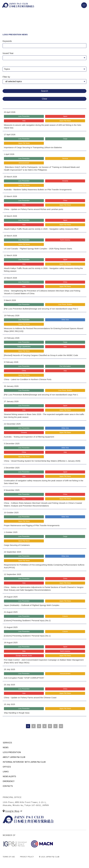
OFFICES (7, 767)
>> (61, 726)
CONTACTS (8, 786)
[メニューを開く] (84, 5)
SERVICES (7, 743)
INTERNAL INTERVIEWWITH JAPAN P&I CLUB (24, 762)
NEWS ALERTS (9, 776)
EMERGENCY (9, 781)
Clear (45, 99)
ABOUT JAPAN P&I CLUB (14, 757)
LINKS (6, 771)
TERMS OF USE (9, 857)
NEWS (6, 747)
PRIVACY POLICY (27, 857)
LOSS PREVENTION (12, 752)
